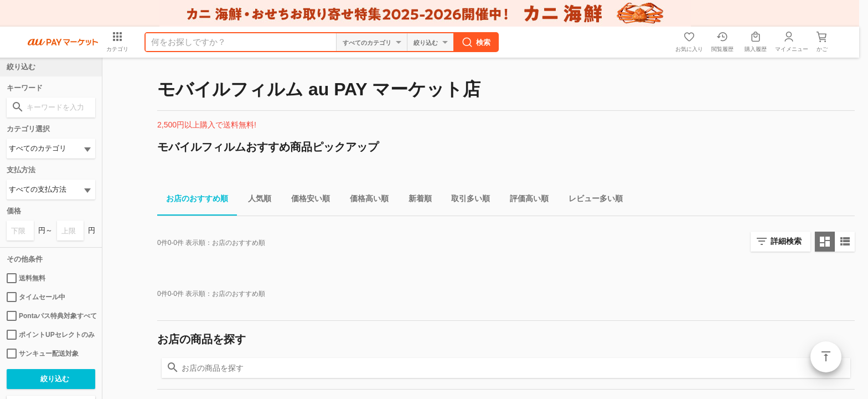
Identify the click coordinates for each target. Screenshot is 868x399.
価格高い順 (365, 200)
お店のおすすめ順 (193, 200)
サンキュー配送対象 (43, 354)
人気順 (255, 200)
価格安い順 (306, 200)
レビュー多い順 (591, 200)
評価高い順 (525, 200)
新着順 (416, 200)
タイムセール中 (36, 297)
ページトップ (826, 357)
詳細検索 (786, 241)
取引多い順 (466, 200)
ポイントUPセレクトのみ (51, 335)
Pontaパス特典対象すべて (51, 316)
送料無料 (26, 278)
